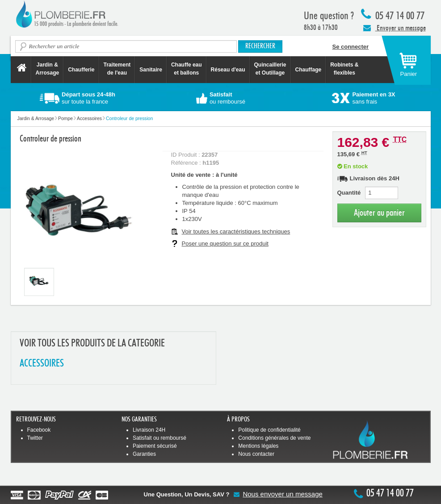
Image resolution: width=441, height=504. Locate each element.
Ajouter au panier (379, 213)
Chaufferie (81, 70)
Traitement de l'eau (117, 69)
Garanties (144, 454)
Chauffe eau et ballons (187, 69)
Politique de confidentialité (269, 430)
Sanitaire (151, 70)
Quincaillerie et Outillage (270, 69)
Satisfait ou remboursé (160, 438)
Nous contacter (256, 454)
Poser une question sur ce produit (225, 244)
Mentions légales (258, 446)
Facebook (39, 430)
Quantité (349, 193)
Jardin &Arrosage (48, 69)
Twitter (35, 438)
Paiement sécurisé (155, 446)
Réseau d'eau (228, 70)
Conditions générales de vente (274, 438)
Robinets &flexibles (344, 69)
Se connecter (351, 47)
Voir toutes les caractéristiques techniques (236, 231)
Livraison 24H (149, 430)
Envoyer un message (395, 28)
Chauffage (309, 70)
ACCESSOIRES (42, 364)
